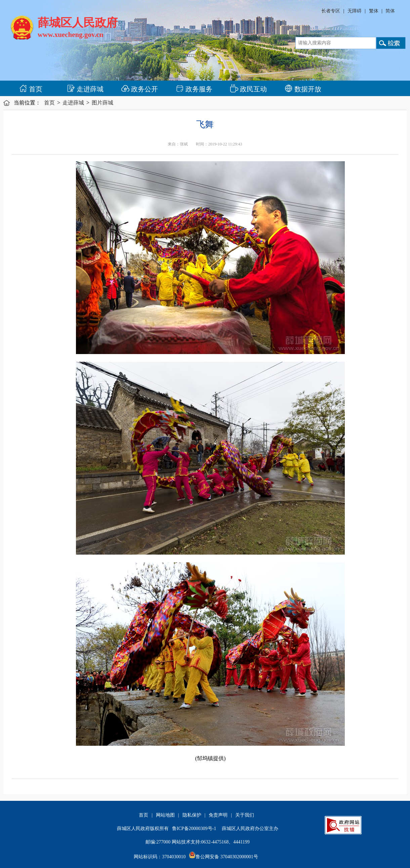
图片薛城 (102, 103)
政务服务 (194, 89)
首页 (31, 89)
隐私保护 (192, 815)
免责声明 (218, 815)
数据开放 (303, 89)
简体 (390, 11)
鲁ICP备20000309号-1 (194, 829)
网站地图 (165, 815)
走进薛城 (85, 89)
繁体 (374, 11)
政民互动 (249, 89)
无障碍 (355, 11)
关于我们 (245, 815)
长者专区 (331, 11)
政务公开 (140, 89)
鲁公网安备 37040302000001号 (223, 857)
